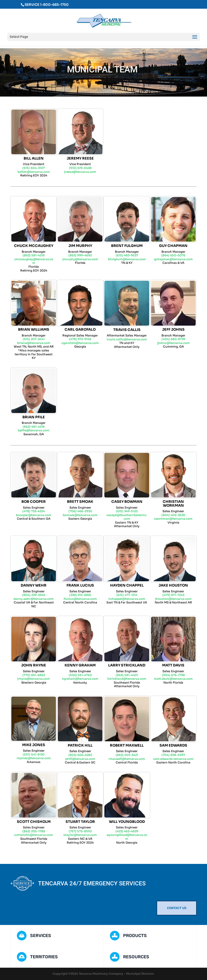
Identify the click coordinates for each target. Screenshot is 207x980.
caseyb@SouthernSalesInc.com (127, 517)
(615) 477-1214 (127, 595)
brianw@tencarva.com (34, 343)
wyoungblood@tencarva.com (127, 837)
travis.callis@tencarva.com (127, 339)
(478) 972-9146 (80, 339)
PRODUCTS (135, 936)
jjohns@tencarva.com (173, 343)
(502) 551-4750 (80, 675)
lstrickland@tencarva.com (127, 679)
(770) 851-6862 (34, 675)
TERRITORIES (44, 957)
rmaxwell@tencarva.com (127, 759)
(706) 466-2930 (80, 511)
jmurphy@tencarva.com (80, 259)
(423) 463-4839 (127, 831)
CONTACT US (177, 908)
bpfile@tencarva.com (34, 430)
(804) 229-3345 (34, 595)
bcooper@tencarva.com (34, 515)
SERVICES (41, 936)
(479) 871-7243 (173, 595)
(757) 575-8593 (80, 831)
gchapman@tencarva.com (173, 259)
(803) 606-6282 (80, 755)
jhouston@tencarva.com (173, 599)
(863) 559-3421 (127, 755)
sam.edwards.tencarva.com (173, 759)
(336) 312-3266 (80, 595)
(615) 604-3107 (34, 168)
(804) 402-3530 (173, 515)
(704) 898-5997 (173, 755)
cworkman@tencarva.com (173, 519)
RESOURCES (136, 957)
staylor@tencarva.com (80, 835)
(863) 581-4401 (127, 675)
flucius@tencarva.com (80, 599)
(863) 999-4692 (80, 255)
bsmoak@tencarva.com (80, 515)
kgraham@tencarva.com (80, 679)
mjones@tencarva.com (34, 758)
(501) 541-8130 (34, 754)
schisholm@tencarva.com (34, 835)
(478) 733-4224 (34, 511)
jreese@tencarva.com (80, 172)
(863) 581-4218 (34, 255)
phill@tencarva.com (80, 759)
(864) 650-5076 (173, 255)
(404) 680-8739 (173, 339)
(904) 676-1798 (173, 675)
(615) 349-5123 (127, 511)
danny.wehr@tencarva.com (34, 599)
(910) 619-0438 (80, 168)
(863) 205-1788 (34, 831)
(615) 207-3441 (34, 339)
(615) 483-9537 (127, 255)
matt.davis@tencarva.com (173, 679)
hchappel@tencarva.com (127, 599)
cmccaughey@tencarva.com (34, 261)
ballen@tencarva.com (34, 172)
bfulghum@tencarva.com (127, 259)
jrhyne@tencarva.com (34, 679)
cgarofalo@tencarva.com (80, 343)
